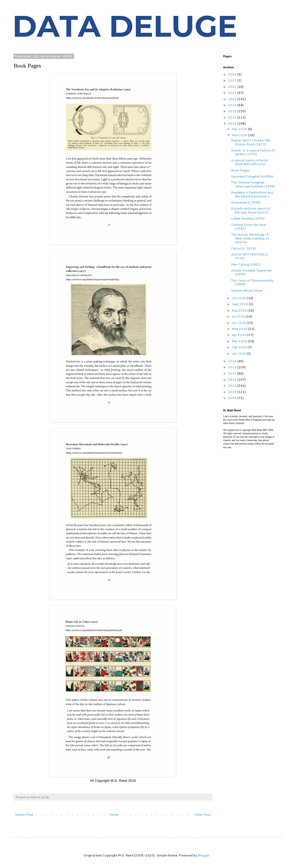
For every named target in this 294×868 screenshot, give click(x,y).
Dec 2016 (240, 129)
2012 (233, 379)
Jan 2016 (239, 353)
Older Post (203, 815)
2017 (233, 117)
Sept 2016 (240, 304)
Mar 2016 (240, 341)
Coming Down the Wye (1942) (248, 226)
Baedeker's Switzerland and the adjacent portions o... (252, 194)
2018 (233, 111)
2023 (233, 80)
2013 (233, 373)
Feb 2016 (240, 347)
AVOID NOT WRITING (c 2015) (250, 256)
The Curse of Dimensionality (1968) (252, 282)
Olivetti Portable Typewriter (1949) (252, 272)
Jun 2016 (239, 323)
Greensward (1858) (246, 202)
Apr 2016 (239, 335)
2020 (233, 99)
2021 (233, 93)
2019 (233, 105)
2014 (233, 367)
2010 (233, 392)
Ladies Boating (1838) (248, 218)
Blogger (204, 855)
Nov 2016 (240, 135)
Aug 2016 (240, 310)
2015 (233, 361)
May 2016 (240, 329)
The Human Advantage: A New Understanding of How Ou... (250, 238)
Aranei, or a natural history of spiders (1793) (253, 152)
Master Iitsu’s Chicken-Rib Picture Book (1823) (251, 142)
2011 (233, 386)
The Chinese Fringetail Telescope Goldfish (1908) (253, 184)
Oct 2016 (239, 298)
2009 (233, 398)
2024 (233, 74)
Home (114, 815)
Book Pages (240, 170)
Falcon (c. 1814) (243, 248)
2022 (233, 87)
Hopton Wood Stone (247, 290)
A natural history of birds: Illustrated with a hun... (250, 162)
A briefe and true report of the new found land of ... (251, 210)
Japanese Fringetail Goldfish (252, 176)
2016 (233, 123)
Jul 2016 (239, 316)
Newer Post (24, 815)
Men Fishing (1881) (246, 264)
